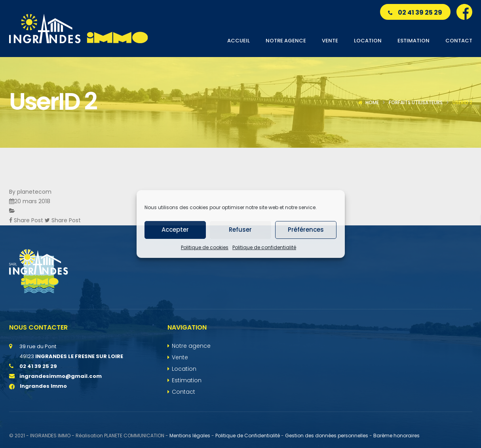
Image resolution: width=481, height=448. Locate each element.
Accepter (175, 230)
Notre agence (191, 346)
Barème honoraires (396, 436)
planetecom (34, 192)
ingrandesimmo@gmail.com (61, 376)
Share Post (27, 220)
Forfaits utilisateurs (416, 102)
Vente (180, 357)
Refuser (240, 230)
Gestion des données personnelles (327, 436)
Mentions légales (190, 436)
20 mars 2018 (32, 201)
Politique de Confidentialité (248, 436)
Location (184, 369)
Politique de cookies (205, 247)
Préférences (306, 230)
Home (372, 102)
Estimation (187, 380)
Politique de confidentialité (264, 247)
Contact (183, 392)
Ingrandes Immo (38, 386)
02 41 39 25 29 (415, 12)
